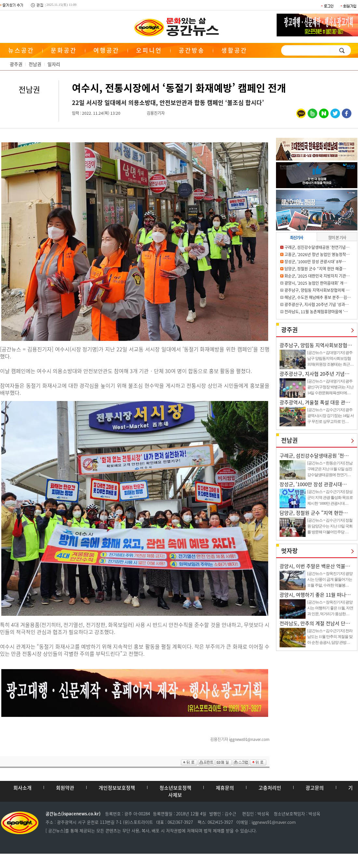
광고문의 (315, 788)
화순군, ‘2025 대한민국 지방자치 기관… (317, 276)
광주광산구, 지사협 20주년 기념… (315, 374)
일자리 (54, 64)
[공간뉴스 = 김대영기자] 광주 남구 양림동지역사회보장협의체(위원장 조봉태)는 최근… (330, 358)
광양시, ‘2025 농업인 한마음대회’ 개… (316, 283)
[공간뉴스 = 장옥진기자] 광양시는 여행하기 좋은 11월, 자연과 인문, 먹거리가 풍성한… (330, 608)
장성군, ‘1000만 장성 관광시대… (313, 484)
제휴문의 (225, 788)
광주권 (16, 64)
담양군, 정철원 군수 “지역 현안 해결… (315, 269)
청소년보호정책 (175, 788)
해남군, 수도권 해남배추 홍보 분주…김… (318, 297)
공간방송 (192, 50)
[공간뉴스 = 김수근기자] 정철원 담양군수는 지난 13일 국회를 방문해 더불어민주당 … (330, 526)
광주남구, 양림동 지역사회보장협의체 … (317, 290)
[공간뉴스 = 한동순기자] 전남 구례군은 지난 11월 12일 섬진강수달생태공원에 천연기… (330, 469)
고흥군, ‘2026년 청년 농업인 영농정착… (317, 254)
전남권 (35, 64)
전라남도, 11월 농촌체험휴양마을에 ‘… (316, 312)
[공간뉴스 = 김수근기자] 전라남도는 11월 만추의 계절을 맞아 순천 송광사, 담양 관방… (330, 637)
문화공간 (64, 50)
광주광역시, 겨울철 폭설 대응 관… (315, 402)
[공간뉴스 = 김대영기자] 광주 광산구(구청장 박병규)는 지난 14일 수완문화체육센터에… (330, 387)
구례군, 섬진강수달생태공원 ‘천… (314, 456)
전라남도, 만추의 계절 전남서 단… (315, 623)
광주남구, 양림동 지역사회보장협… (316, 345)
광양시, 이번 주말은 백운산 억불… (315, 566)
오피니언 (149, 50)
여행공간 (106, 50)
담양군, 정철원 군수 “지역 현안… (314, 513)
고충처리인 (270, 788)
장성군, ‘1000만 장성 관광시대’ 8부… (315, 262)
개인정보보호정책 (117, 788)
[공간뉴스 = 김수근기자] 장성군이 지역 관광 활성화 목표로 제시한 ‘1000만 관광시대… (330, 498)
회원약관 (65, 788)
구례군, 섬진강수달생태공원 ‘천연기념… (317, 247)
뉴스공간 (21, 50)
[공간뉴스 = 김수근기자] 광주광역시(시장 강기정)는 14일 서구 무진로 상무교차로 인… (330, 416)
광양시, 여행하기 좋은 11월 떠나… (315, 595)
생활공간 (234, 50)
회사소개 (22, 788)
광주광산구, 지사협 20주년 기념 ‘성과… (317, 304)
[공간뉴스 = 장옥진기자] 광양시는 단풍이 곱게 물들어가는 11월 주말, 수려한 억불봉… (330, 579)
